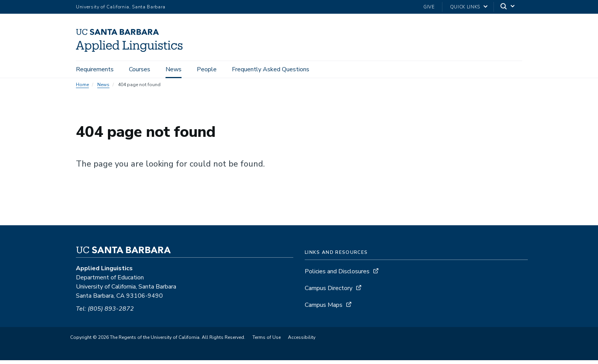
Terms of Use (267, 341)
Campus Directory (329, 292)
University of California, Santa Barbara (121, 7)
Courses (140, 69)
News (174, 69)
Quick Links (465, 7)
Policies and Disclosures (337, 275)
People (207, 69)
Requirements (95, 69)
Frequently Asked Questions (271, 69)
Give (429, 7)
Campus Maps (324, 309)
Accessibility (302, 341)
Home (82, 88)
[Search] (508, 7)
